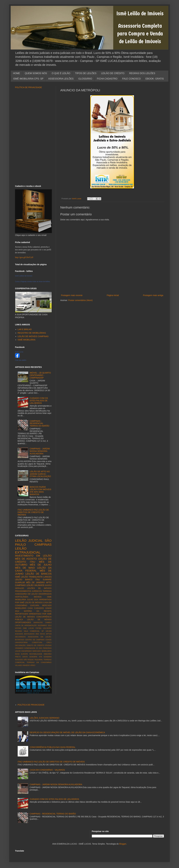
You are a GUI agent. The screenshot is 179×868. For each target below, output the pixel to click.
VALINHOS (39, 585)
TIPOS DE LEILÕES (86, 73)
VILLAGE (18, 665)
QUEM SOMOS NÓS (36, 73)
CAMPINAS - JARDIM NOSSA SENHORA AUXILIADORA (40, 451)
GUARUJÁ (20, 582)
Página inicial (113, 295)
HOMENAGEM (30, 648)
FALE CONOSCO (131, 79)
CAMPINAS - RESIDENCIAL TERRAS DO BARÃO (39, 423)
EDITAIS (18, 628)
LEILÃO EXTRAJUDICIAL (28, 550)
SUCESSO (19, 660)
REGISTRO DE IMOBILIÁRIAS (32, 333)
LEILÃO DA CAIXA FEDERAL (33, 569)
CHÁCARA (35, 605)
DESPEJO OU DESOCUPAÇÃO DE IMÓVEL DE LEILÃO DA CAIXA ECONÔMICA (67, 732)
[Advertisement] (112, 289)
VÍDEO (33, 665)
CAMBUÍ (48, 622)
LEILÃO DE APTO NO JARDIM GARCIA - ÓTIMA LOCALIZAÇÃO (40, 474)
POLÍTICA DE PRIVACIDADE (28, 87)
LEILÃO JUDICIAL (29, 541)
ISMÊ (18, 577)
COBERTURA (37, 642)
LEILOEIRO (47, 628)
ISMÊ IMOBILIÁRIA (27, 340)
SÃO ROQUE (29, 660)
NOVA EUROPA (21, 654)
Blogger (123, 844)
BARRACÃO (38, 622)
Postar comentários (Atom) (80, 300)
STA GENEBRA (45, 657)
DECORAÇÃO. (21, 645)
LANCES (47, 577)
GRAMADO (19, 648)
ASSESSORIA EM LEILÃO (26, 594)
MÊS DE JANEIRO (35, 582)
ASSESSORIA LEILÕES (61, 79)
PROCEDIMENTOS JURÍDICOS (28, 591)
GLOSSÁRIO (85, 79)
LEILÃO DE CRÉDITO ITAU (33, 560)
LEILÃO (30, 585)
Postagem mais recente (72, 295)
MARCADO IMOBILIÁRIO (42, 651)
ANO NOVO (40, 634)
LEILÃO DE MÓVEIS (39, 620)
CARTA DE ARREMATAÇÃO (26, 625)
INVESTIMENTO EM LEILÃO (33, 556)
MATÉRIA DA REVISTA (38, 611)
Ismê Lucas (19, 352)
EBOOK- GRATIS (155, 79)
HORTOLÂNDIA (22, 597)
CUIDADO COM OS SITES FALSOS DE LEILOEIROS (39, 401)
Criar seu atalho (21, 360)
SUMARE (47, 580)
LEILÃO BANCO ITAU (27, 580)
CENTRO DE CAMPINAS (35, 640)
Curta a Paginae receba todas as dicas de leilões (32, 281)
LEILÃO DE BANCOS (38, 574)
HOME (16, 73)
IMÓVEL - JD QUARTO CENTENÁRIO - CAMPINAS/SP (40, 375)
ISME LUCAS (28, 628)
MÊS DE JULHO (41, 565)
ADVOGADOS (29, 634)
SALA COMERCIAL (32, 631)
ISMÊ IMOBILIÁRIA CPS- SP (28, 79)
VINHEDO (26, 665)
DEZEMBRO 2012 (45, 625)
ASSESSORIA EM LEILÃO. (40, 637)
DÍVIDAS (48, 645)
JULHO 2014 (33, 600)
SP (43, 631)
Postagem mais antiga (153, 295)
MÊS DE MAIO (25, 568)
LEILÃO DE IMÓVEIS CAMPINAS (33, 336)
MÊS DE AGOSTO (26, 559)
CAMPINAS (43, 545)
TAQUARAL (39, 660)
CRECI (49, 642)
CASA (30, 608)
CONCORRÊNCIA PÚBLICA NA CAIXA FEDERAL (53, 747)
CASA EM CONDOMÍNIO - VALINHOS (47, 770)
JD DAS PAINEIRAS (44, 648)
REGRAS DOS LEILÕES (142, 73)
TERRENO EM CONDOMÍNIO (39, 662)
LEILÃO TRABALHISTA (32, 577)
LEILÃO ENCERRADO (23, 651)
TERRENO (47, 591)
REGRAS (18, 631)
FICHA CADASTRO (107, 79)
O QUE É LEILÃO (61, 73)
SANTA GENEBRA (30, 657)
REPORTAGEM (21, 614)
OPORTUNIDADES (23, 622)
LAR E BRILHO (25, 329)
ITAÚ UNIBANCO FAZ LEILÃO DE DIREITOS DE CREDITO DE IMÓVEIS (33, 512)
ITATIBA (38, 628)
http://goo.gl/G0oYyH (24, 257)
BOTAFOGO (20, 640)
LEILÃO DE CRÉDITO (113, 73)
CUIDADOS (39, 608)
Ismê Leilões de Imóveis (24, 276)
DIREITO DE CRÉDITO (35, 645)
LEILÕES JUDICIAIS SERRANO (44, 718)
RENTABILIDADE (36, 654)
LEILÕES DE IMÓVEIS (39, 588)
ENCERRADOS (45, 594)
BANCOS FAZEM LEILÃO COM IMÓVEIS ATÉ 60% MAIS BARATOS (40, 491)
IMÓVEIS (38, 597)
